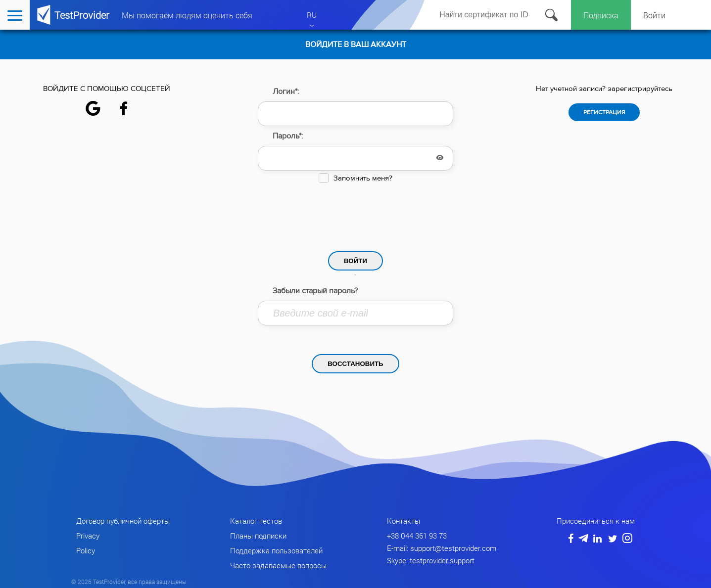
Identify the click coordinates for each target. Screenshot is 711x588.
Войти (654, 15)
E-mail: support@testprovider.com (442, 548)
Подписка (601, 15)
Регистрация (604, 112)
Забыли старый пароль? (315, 291)
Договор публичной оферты (123, 521)
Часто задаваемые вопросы (278, 565)
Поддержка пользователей (276, 550)
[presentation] (355, 215)
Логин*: (286, 91)
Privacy (88, 536)
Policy (86, 550)
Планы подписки (258, 536)
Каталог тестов (256, 521)
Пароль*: (288, 136)
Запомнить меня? (363, 178)
